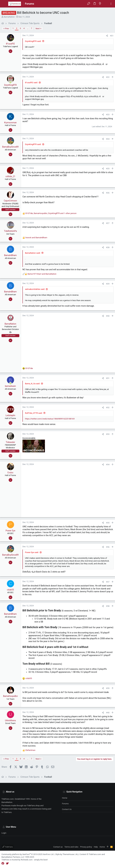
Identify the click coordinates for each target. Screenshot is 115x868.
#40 (108, 713)
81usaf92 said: (31, 83)
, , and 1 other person (51, 213)
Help (96, 847)
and (36, 238)
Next (38, 29)
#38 (108, 606)
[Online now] (10, 82)
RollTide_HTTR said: (34, 413)
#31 (108, 378)
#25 (108, 169)
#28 (108, 247)
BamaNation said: (33, 253)
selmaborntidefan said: (35, 289)
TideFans (8, 847)
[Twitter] (7, 863)
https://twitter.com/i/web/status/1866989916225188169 (50, 419)
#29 (108, 284)
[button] (4, 4)
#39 (108, 688)
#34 (108, 465)
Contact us (67, 809)
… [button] (28, 28)
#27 (108, 223)
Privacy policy (86, 847)
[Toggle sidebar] (111, 4)
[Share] (107, 36)
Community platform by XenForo (28, 854)
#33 (108, 434)
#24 (108, 139)
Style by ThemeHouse (65, 854)
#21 (112, 36)
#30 (108, 316)
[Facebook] (3, 863)
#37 (108, 582)
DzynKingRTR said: (33, 41)
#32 (108, 408)
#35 (108, 523)
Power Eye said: (32, 552)
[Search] (105, 4)
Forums (65, 804)
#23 (108, 115)
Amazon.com (7, 809)
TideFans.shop (33, 806)
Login (4, 833)
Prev (7, 29)
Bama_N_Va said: (32, 384)
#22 (108, 77)
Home (65, 798)
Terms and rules (71, 847)
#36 (108, 547)
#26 (108, 193)
